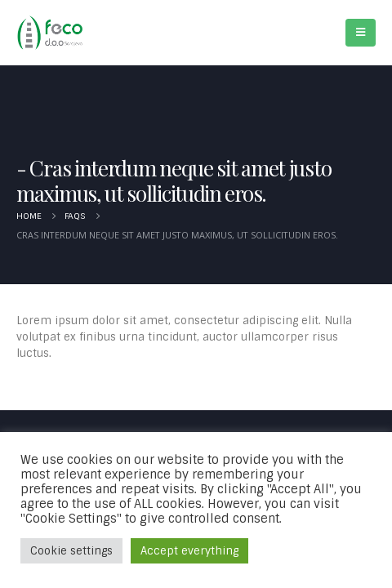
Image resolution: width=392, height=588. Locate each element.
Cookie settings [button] (71, 551)
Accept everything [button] (189, 551)
